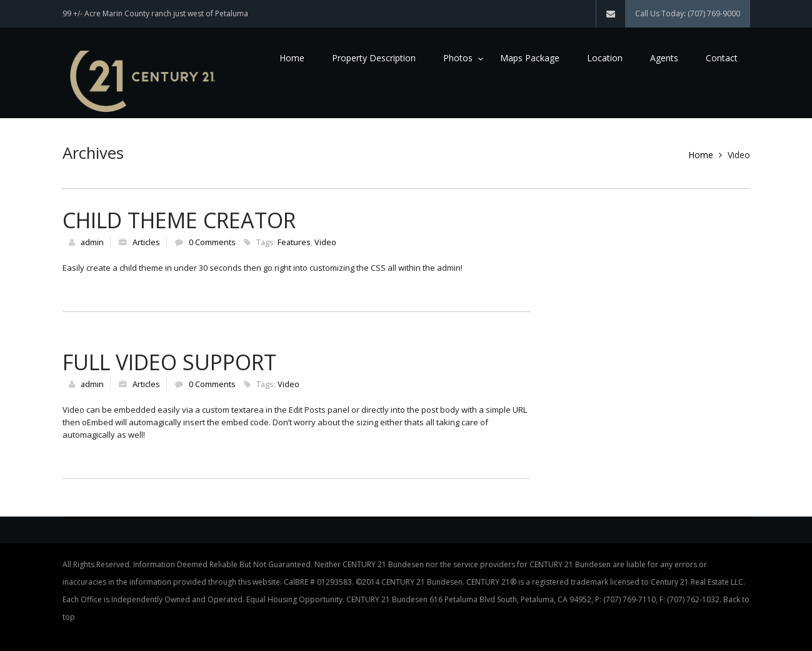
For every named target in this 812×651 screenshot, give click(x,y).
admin (92, 242)
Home (292, 58)
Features (294, 242)
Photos (458, 58)
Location (605, 58)
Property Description (374, 58)
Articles (146, 242)
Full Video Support (169, 362)
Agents (664, 58)
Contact (722, 58)
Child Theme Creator (179, 220)
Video (325, 242)
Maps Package (530, 58)
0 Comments (212, 242)
